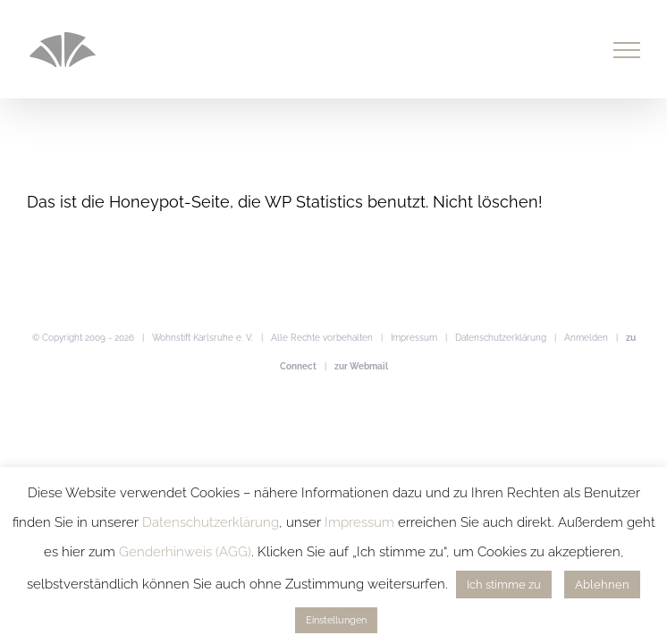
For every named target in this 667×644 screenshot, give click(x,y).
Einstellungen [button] (336, 620)
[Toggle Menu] (627, 50)
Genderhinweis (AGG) (185, 552)
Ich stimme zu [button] (504, 585)
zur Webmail (361, 366)
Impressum (414, 338)
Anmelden (586, 338)
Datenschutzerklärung (501, 338)
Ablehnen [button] (602, 585)
